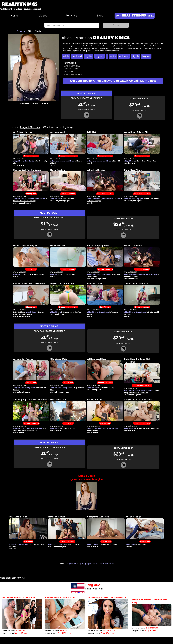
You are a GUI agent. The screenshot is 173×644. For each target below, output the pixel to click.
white (66, 56)
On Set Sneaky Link (23, 132)
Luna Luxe (62, 544)
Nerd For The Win (57, 517)
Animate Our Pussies (23, 359)
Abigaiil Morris (19, 161)
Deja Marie (38, 428)
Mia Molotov (29, 199)
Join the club (31, 383)
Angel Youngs (103, 428)
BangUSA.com (21, 633)
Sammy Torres (67, 388)
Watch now (28, 541)
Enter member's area (105, 194)
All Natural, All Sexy (97, 359)
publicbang (64, 630)
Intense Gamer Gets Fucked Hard (29, 283)
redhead (77, 56)
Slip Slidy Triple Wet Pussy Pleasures (31, 400)
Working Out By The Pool (62, 283)
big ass (100, 56)
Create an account (31, 156)
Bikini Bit (92, 132)
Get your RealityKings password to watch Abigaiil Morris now (113, 81)
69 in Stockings (133, 517)
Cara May (150, 391)
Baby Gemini (30, 161)
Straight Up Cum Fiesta (98, 517)
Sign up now (31, 194)
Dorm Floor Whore (133, 170)
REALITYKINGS (20, 4)
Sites (100, 16)
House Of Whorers (133, 246)
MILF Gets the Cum (18, 517)
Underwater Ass (58, 246)
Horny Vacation (57, 170)
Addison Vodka (93, 544)
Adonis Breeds (40, 199)
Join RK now (31, 269)
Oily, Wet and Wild (59, 359)
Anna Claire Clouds (94, 199)
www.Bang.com (78, 593)
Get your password (105, 269)
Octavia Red (29, 428)
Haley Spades (129, 391)
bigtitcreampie (152, 628)
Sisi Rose (117, 199)
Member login (107, 564)
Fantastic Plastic (95, 283)
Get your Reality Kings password (81, 564)
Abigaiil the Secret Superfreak (138, 400)
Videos (43, 16)
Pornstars (71, 16)
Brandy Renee (104, 312)
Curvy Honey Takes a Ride (137, 132)
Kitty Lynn (139, 199)
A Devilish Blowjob (96, 170)
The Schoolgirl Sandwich (136, 283)
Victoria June (24, 544)
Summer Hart (92, 428)
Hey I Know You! (58, 400)
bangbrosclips (109, 630)
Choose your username (68, 156)
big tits (89, 56)
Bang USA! (93, 585)
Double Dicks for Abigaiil (25, 246)
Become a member (105, 156)
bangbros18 (22, 630)
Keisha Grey (53, 544)
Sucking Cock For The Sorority (28, 170)
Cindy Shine (131, 544)
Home (14, 16)
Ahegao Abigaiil (58, 132)
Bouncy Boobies (95, 400)
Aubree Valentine (57, 161)
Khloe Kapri (14, 544)
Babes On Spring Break (98, 246)
